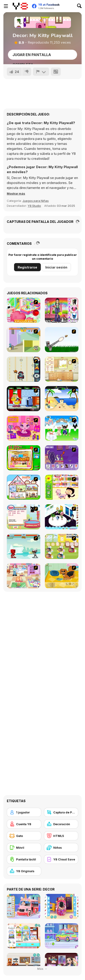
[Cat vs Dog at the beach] (62, 399)
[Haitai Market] (62, 487)
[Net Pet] (62, 369)
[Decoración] (61, 824)
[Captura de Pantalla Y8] (61, 812)
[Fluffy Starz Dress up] (24, 428)
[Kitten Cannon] (62, 340)
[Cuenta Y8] (24, 824)
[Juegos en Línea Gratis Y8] (20, 6)
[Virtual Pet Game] (24, 399)
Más (42, 969)
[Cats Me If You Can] (24, 369)
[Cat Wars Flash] (24, 546)
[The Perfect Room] (24, 310)
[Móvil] (24, 848)
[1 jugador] (24, 812)
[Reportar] (41, 72)
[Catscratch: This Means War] (62, 458)
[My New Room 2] (62, 517)
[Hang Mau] (24, 517)
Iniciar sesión (56, 267)
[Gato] (24, 836)
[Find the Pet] (24, 458)
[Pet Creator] (62, 576)
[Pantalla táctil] (24, 859)
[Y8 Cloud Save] (61, 859)
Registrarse (27, 267)
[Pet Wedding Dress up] (62, 428)
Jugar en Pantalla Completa (32, 56)
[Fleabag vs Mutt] (24, 340)
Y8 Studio (34, 206)
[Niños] (61, 848)
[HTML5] (61, 836)
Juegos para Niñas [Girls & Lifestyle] (36, 201)
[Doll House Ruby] (24, 487)
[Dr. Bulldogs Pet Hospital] (62, 546)
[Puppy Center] (24, 576)
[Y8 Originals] (24, 871)
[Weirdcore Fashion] (62, 310)
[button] (16, 193)
